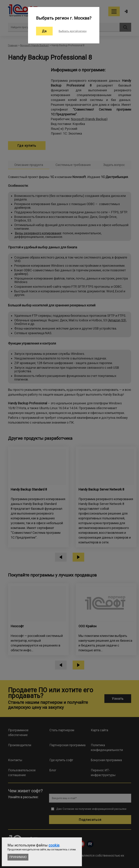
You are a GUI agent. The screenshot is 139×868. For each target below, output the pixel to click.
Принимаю (18, 857)
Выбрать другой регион (73, 31)
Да (44, 31)
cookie (54, 845)
